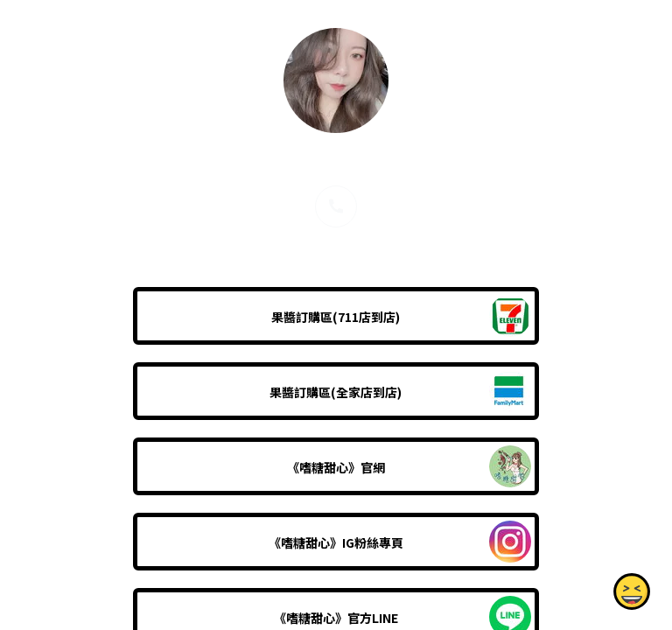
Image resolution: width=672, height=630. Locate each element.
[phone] (336, 206)
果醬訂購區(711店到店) (336, 317)
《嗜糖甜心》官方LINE (336, 618)
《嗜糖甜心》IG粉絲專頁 (336, 542)
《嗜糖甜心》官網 (336, 467)
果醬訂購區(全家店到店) (336, 392)
